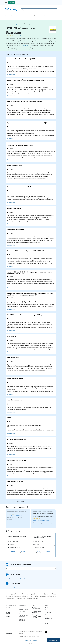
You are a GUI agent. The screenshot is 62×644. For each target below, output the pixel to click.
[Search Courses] (39, 10)
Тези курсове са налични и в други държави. (17, 578)
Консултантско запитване (23, 616)
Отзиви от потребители (49, 618)
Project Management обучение (17, 24)
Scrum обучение (29, 24)
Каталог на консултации (23, 620)
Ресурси (8, 616)
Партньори (48, 612)
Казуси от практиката (22, 612)
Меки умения (37, 16)
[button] (55, 545)
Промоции (9, 610)
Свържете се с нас (54, 640)
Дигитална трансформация (37, 608)
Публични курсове (25, 16)
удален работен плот (27, 45)
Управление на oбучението (36, 612)
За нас (55, 16)
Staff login (31, 643)
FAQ (46, 624)
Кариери (48, 621)
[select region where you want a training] (31, 569)
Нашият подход (23, 609)
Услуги (46, 16)
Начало (8, 24)
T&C (46, 626)
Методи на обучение (9, 613)
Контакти (11, 3)
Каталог (8, 607)
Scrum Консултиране (11, 587)
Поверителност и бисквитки (31, 640)
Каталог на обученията (11, 16)
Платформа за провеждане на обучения (36, 616)
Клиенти (48, 615)
